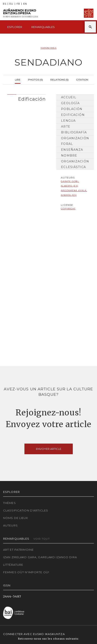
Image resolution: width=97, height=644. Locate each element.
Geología (70, 103)
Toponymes (48, 48)
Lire (18, 79)
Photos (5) (35, 79)
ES (5, 4)
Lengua (68, 121)
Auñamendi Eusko (21, 13)
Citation (82, 79)
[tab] (27, 98)
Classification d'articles (26, 510)
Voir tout (42, 539)
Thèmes (10, 503)
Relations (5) (59, 79)
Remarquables (43, 27)
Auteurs (10, 525)
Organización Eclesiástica (75, 164)
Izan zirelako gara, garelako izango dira (40, 557)
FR (18, 4)
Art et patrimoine (18, 550)
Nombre (69, 156)
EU (11, 4)
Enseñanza (72, 150)
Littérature (13, 565)
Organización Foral (75, 141)
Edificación (73, 115)
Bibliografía (74, 132)
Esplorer (15, 27)
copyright (68, 209)
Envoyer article (49, 449)
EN (25, 4)
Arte (66, 127)
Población (72, 109)
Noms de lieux (16, 518)
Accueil (69, 97)
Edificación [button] (32, 99)
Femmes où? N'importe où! (26, 572)
